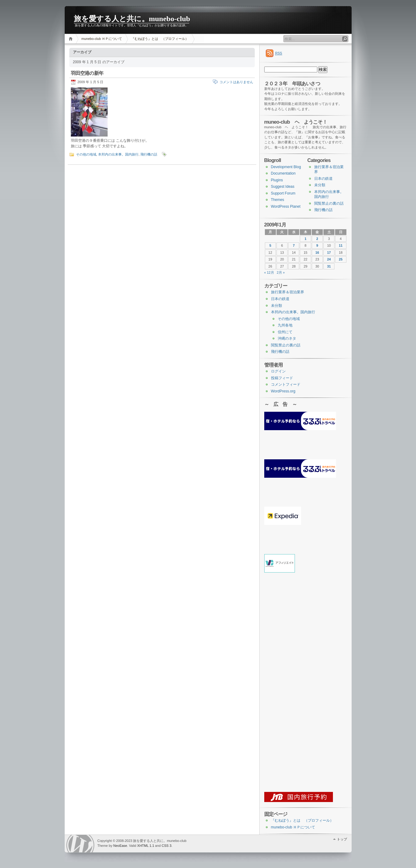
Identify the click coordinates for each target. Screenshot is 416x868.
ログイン (278, 371)
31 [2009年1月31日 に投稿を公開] (329, 266)
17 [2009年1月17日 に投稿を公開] (329, 253)
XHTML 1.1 (146, 846)
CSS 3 (166, 846)
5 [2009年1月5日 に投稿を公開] (270, 245)
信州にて (285, 332)
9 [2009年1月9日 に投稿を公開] (317, 245)
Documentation (283, 173)
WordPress (80, 844)
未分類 (320, 185)
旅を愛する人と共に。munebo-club (132, 19)
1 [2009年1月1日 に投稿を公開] (305, 239)
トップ (342, 839)
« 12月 (269, 272)
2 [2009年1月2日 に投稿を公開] (317, 239)
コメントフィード (286, 384)
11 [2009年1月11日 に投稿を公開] (341, 245)
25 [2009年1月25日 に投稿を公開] (341, 259)
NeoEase (120, 846)
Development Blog (286, 167)
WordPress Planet (286, 206)
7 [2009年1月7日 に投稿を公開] (294, 245)
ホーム (72, 39)
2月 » (281, 272)
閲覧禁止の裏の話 (329, 203)
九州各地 (285, 325)
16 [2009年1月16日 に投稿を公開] (317, 253)
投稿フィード (282, 378)
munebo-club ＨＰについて (102, 39)
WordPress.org (283, 391)
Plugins (277, 180)
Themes (278, 200)
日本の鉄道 (323, 179)
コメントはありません (236, 82)
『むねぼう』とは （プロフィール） (160, 39)
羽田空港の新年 (87, 73)
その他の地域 (86, 154)
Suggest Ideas (283, 187)
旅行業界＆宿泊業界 (288, 292)
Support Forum (283, 193)
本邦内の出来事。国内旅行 (118, 154)
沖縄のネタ (287, 338)
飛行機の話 (149, 154)
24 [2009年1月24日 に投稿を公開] (329, 259)
